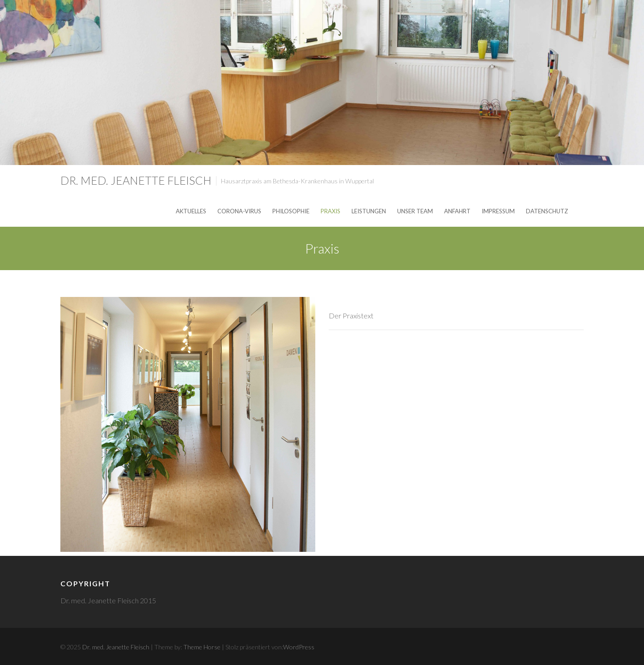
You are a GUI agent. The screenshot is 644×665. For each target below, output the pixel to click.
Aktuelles (191, 211)
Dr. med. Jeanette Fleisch (136, 180)
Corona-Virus (239, 211)
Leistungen (369, 211)
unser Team (415, 211)
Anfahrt (457, 211)
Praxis (330, 211)
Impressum (498, 211)
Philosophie (291, 211)
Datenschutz (547, 211)
